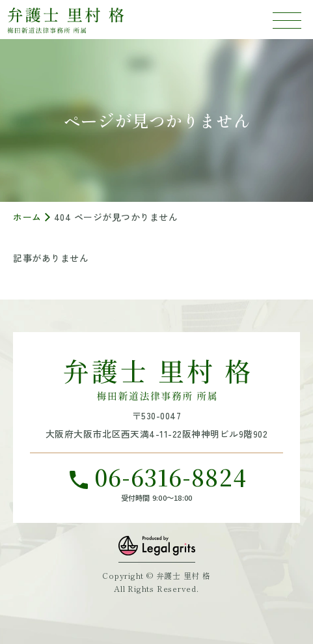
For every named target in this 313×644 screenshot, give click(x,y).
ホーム (27, 217)
